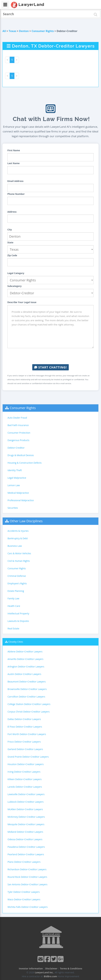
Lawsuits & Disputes (18, 621)
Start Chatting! (50, 367)
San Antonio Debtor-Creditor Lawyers (27, 884)
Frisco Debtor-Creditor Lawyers (24, 742)
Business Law (15, 546)
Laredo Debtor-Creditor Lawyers (25, 787)
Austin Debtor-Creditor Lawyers (24, 674)
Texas (12, 31)
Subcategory (14, 286)
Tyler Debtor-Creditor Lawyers (24, 892)
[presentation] (51, 356)
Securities (13, 508)
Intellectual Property (18, 613)
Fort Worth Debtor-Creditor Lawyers (27, 734)
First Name (14, 150)
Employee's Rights (17, 583)
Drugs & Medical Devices (21, 455)
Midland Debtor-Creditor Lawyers (25, 832)
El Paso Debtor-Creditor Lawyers (25, 727)
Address (12, 212)
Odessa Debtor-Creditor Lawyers (25, 839)
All (4, 31)
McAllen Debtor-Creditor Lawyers (25, 809)
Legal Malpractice (17, 478)
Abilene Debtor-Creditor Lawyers (25, 652)
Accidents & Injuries (18, 531)
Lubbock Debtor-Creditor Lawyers (26, 802)
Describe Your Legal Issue (22, 302)
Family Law (13, 598)
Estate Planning (16, 591)
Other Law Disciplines (26, 521)
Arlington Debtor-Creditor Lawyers (26, 667)
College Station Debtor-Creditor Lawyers (29, 704)
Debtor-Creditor (16, 448)
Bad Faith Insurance (18, 425)
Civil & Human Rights (19, 561)
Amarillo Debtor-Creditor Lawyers (25, 659)
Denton (24, 31)
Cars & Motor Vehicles (19, 553)
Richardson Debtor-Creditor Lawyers (27, 869)
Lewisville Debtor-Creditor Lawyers (26, 794)
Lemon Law (14, 485)
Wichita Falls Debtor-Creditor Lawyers (28, 907)
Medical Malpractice (18, 493)
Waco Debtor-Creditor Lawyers (24, 899)
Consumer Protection (19, 433)
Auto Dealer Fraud (17, 418)
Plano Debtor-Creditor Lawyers (24, 862)
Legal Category (16, 273)
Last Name (14, 163)
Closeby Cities (16, 642)
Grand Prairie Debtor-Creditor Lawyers (28, 757)
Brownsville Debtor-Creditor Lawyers (27, 689)
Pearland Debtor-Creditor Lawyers (26, 854)
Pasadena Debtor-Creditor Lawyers (26, 847)
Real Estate (13, 628)
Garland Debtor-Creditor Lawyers (25, 749)
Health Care (14, 606)
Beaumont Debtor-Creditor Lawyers (27, 682)
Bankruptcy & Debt (18, 538)
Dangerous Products (18, 440)
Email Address (15, 181)
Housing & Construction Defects (25, 463)
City (10, 230)
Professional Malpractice (21, 500)
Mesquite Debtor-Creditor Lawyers (26, 824)
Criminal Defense (17, 576)
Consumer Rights (43, 31)
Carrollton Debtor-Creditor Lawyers (26, 697)
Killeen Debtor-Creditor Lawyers (25, 779)
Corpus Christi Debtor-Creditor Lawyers (29, 712)
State (10, 242)
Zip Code (12, 255)
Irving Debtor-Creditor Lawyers (24, 772)
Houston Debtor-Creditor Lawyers (26, 764)
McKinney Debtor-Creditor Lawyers (26, 817)
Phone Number (16, 194)
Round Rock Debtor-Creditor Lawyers (27, 877)
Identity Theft (15, 470)
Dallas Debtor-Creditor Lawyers (24, 719)
